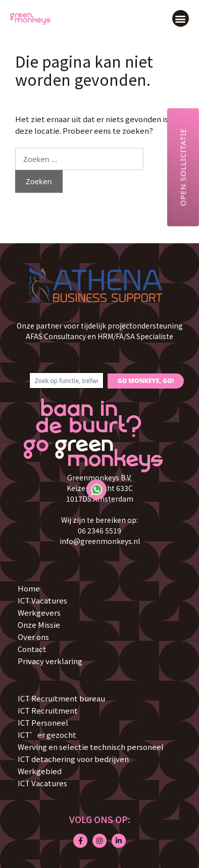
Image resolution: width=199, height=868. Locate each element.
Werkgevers (39, 612)
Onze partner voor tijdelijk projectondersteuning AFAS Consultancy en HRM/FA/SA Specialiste (100, 331)
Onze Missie (39, 625)
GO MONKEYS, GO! (146, 381)
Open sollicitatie (183, 167)
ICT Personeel (43, 722)
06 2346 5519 (99, 530)
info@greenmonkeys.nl (100, 541)
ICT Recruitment (48, 710)
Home (29, 588)
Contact (32, 649)
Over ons (33, 637)
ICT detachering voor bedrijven (73, 759)
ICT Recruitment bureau (61, 698)
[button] (181, 18)
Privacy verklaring (50, 661)
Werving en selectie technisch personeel (91, 747)
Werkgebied (40, 771)
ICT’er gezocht (47, 735)
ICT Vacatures (42, 600)
